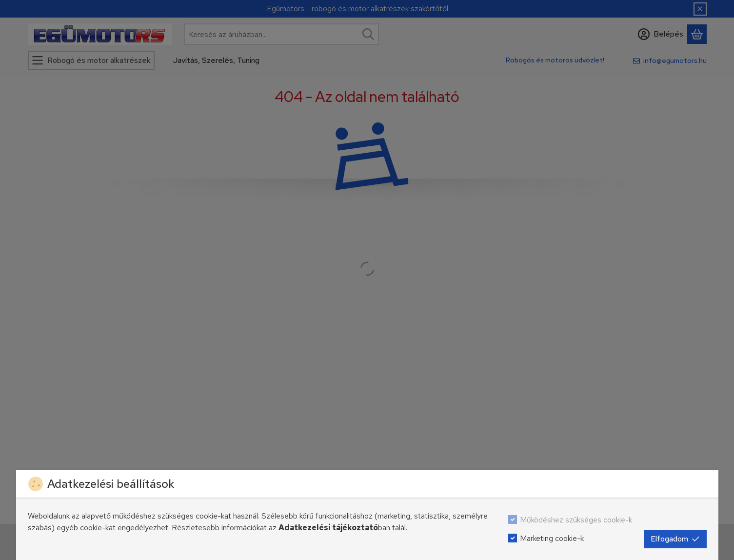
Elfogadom (675, 539)
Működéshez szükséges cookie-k (576, 520)
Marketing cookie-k (552, 538)
